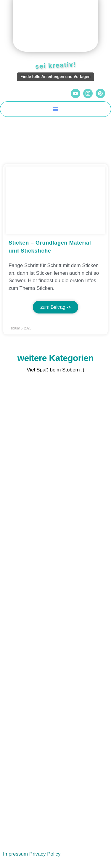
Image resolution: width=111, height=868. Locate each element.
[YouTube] (75, 93)
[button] (56, 109)
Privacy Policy (45, 854)
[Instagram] (88, 93)
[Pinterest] (100, 93)
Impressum (15, 854)
